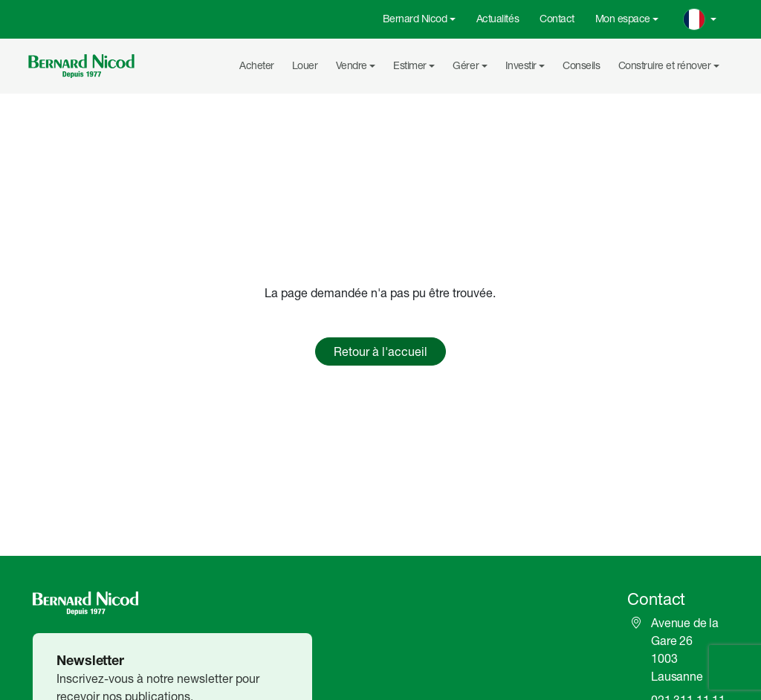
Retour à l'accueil (380, 351)
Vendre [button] (352, 65)
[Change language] (700, 19)
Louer (305, 65)
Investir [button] (521, 65)
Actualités (498, 19)
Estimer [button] (410, 65)
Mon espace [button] (623, 19)
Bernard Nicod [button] (415, 19)
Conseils (581, 65)
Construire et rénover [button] (665, 65)
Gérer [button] (466, 65)
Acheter (257, 65)
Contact (557, 19)
